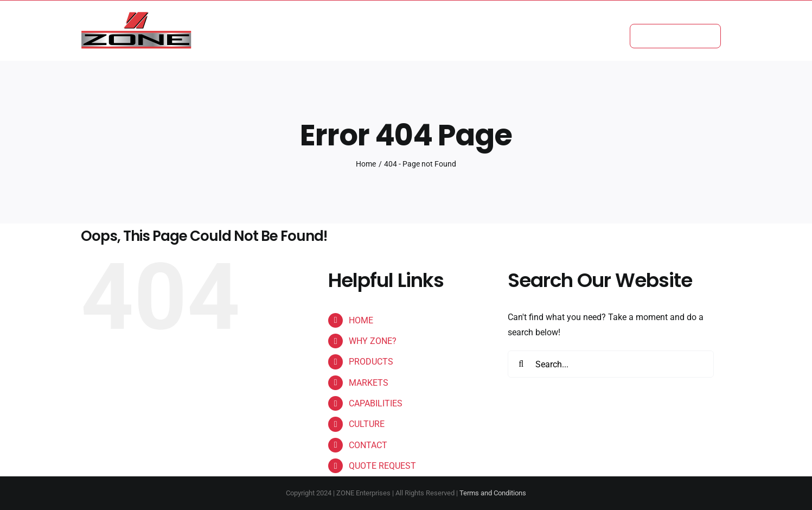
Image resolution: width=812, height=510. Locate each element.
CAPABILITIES (376, 403)
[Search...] (611, 364)
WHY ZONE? (373, 341)
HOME (361, 320)
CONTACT (368, 445)
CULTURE (367, 424)
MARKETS (369, 383)
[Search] (521, 364)
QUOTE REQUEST (382, 466)
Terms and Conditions (493, 493)
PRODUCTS (371, 362)
